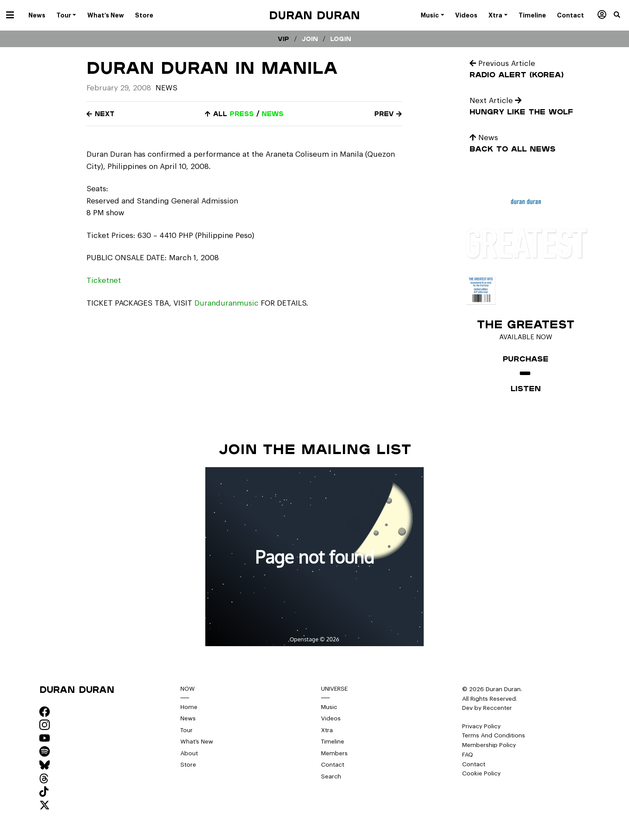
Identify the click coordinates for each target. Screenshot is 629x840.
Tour (187, 730)
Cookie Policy (481, 773)
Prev (388, 114)
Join (310, 39)
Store (188, 765)
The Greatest (526, 324)
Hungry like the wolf (521, 112)
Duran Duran (314, 15)
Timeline (333, 742)
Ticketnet (104, 281)
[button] (621, 15)
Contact (333, 765)
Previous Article (502, 64)
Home (189, 707)
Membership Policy (489, 745)
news (273, 114)
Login (341, 39)
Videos (331, 718)
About (189, 753)
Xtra (327, 730)
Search (331, 776)
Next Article (496, 101)
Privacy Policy (481, 726)
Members (334, 753)
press (242, 114)
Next (100, 114)
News (166, 88)
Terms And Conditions (494, 735)
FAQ (468, 755)
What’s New (197, 742)
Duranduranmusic (226, 303)
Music (329, 707)
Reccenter (498, 708)
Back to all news (513, 149)
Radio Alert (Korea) (517, 74)
